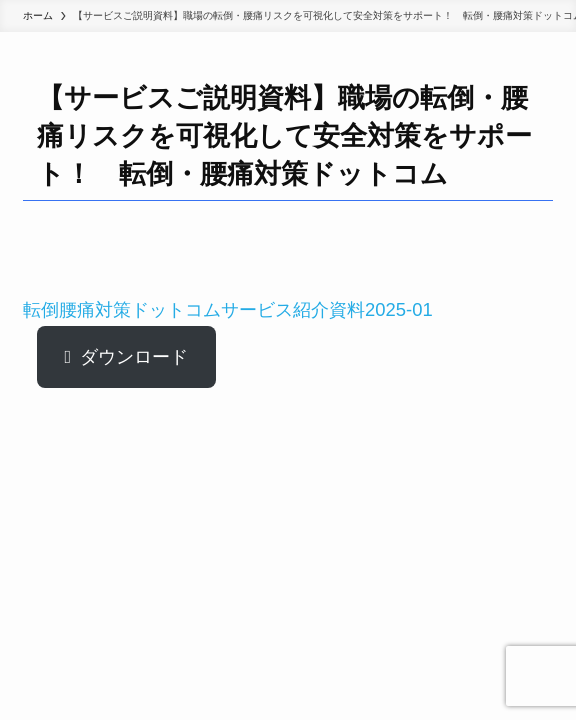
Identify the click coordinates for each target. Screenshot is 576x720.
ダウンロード (134, 356)
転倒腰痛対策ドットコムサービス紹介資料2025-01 (228, 309)
